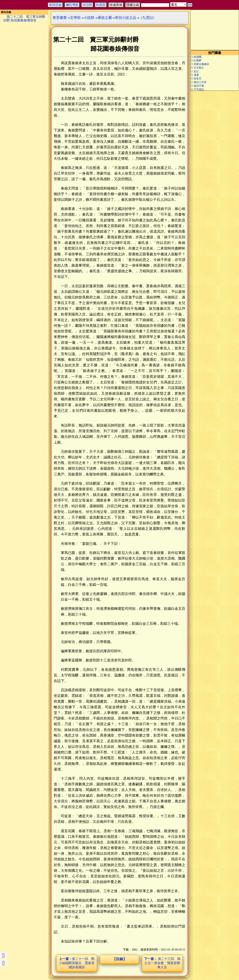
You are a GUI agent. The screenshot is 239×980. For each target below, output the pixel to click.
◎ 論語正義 (197, 86)
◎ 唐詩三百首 (199, 82)
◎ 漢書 (195, 75)
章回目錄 (55, 5)
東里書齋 (60, 18)
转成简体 (116, 5)
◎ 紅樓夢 (196, 60)
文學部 (75, 18)
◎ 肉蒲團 (196, 57)
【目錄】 (119, 959)
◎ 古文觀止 (197, 68)
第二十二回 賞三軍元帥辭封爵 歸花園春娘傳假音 (24, 18)
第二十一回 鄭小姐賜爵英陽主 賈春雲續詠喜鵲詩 (77, 963)
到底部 (101, 5)
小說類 (89, 18)
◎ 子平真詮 (197, 89)
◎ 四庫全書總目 (200, 64)
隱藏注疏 (133, 5)
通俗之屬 (105, 18)
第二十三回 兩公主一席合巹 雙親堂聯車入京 (162, 963)
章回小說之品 (125, 18)
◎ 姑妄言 (196, 78)
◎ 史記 (195, 71)
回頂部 (87, 5)
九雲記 (148, 18)
